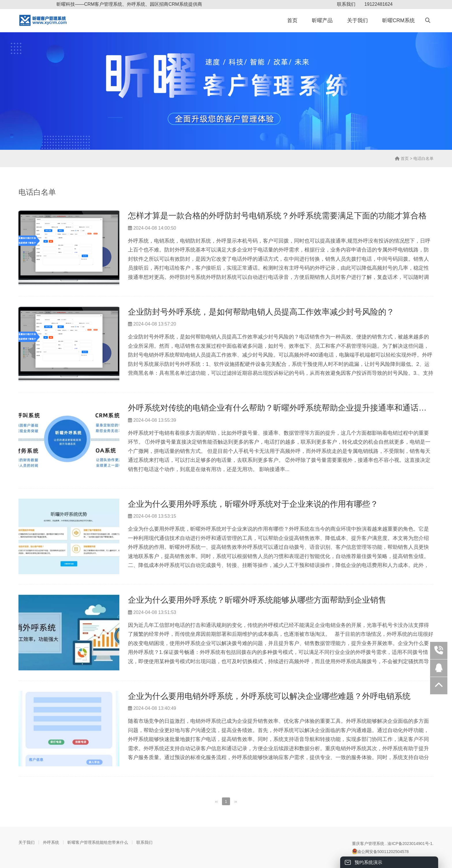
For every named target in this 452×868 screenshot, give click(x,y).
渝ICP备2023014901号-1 (410, 844)
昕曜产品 (322, 20)
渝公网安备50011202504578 (380, 851)
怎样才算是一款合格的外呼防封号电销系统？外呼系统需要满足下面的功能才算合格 (277, 216)
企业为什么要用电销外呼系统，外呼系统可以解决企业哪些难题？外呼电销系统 (269, 696)
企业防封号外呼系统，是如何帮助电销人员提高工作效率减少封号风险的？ (261, 312)
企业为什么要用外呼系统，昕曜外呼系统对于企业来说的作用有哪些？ (253, 504)
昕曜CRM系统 (399, 20)
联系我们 (346, 4)
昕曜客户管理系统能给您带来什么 (98, 842)
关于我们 (357, 20)
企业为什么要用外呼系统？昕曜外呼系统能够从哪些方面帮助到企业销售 (257, 600)
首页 (292, 20)
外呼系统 (51, 842)
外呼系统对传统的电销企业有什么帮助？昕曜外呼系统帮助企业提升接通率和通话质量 (281, 408)
